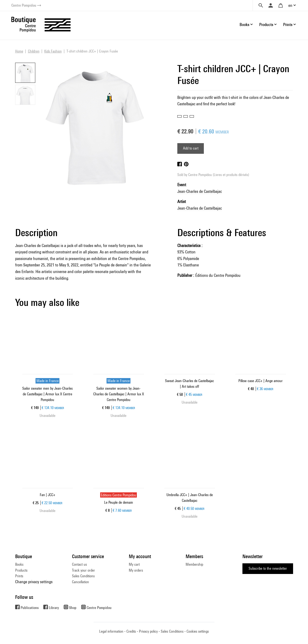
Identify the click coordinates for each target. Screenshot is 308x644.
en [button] (290, 5)
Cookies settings (198, 631)
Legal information (111, 631)
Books (19, 564)
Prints (19, 576)
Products (21, 570)
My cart (134, 564)
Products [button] (266, 24)
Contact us (79, 564)
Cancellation (80, 582)
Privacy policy (148, 631)
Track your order (83, 570)
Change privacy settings (34, 582)
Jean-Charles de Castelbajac (200, 191)
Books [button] (244, 24)
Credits (131, 631)
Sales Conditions (83, 576)
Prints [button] (288, 24)
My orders (136, 570)
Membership (194, 564)
